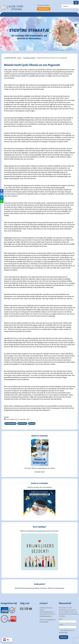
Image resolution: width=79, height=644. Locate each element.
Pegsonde (32, 424)
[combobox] (70, 6)
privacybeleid (44, 622)
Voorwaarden (63, 632)
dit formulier (60, 588)
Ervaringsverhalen (10, 424)
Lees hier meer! (39, 472)
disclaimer (51, 620)
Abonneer (64, 637)
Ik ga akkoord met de (67, 631)
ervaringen (36, 487)
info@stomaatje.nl (46, 616)
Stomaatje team (41, 531)
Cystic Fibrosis (22, 424)
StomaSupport (44, 9)
